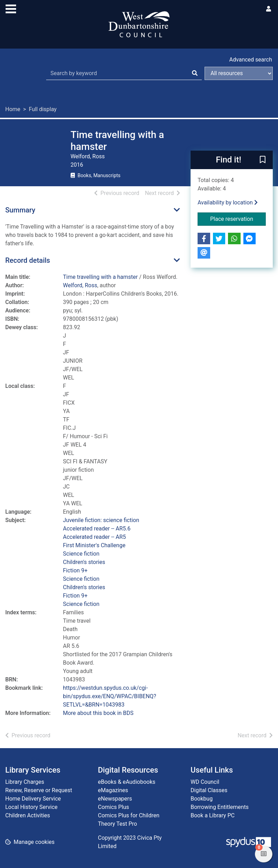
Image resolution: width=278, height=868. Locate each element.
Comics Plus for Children (129, 815)
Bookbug (202, 799)
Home (13, 109)
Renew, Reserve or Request (39, 790)
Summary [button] (20, 210)
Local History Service (31, 807)
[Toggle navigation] (11, 8)
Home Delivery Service (33, 799)
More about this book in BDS (98, 713)
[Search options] (239, 73)
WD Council (205, 782)
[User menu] (269, 9)
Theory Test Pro (117, 824)
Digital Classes (209, 790)
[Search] (195, 73)
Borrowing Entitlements (220, 807)
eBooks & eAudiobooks (127, 782)
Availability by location (228, 202)
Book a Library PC (213, 815)
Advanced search (251, 60)
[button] (263, 160)
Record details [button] (28, 260)
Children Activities (28, 815)
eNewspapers (115, 799)
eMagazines (113, 790)
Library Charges (25, 782)
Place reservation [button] (238, 218)
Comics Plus (113, 807)
